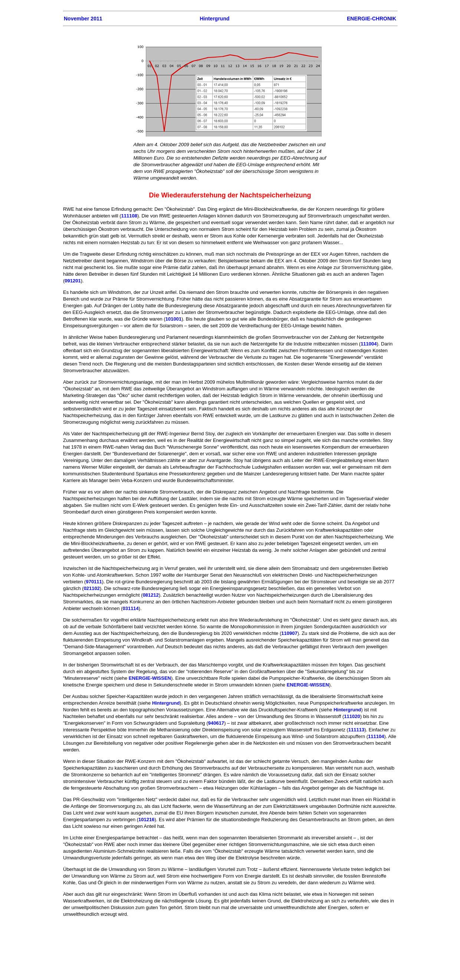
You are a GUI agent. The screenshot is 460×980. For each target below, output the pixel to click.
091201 (73, 281)
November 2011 (83, 19)
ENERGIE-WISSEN (150, 678)
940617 (216, 723)
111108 (129, 216)
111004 (369, 344)
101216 (146, 820)
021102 (92, 588)
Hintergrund (214, 19)
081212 (151, 595)
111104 (376, 736)
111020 (352, 716)
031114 (130, 608)
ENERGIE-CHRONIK (372, 19)
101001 (173, 319)
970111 (94, 582)
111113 (356, 730)
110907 (289, 633)
